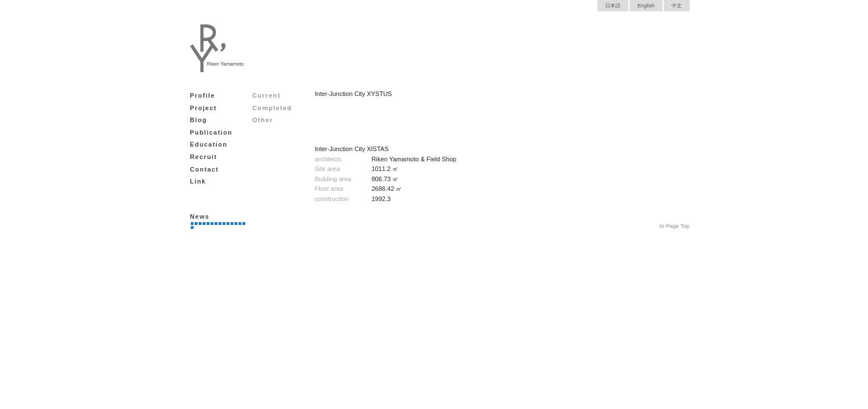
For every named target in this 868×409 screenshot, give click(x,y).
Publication (211, 132)
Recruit (204, 157)
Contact (205, 169)
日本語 (613, 6)
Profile (203, 95)
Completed (272, 108)
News (200, 216)
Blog (199, 120)
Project (204, 108)
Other (263, 120)
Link (198, 181)
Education (209, 144)
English (646, 6)
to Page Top (675, 226)
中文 (677, 6)
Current (267, 95)
